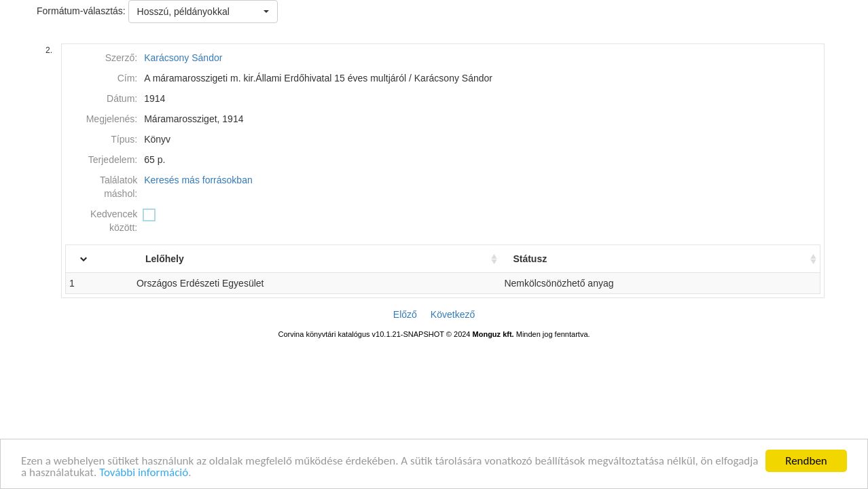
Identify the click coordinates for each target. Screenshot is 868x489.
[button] (203, 12)
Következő (453, 314)
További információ (144, 473)
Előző (405, 314)
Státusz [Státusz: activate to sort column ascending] (543, 259)
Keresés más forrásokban (198, 180)
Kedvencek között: (114, 221)
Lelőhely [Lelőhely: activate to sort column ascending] (191, 259)
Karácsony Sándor (183, 58)
